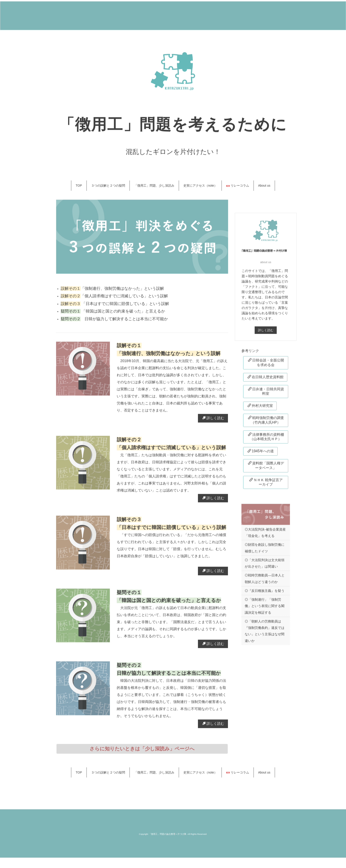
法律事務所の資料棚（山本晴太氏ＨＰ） (266, 439)
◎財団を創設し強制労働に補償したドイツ (265, 551)
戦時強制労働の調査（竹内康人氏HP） (266, 423)
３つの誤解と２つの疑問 (108, 188)
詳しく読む (213, 421)
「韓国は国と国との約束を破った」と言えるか (125, 314)
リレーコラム (238, 188)
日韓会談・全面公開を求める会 (266, 365)
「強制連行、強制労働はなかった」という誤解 (124, 291)
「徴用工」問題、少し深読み (154, 188)
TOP (79, 188)
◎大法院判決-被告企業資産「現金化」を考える (265, 535)
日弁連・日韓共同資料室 (266, 394)
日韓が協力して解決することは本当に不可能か (124, 322)
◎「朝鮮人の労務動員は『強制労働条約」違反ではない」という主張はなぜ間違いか (265, 634)
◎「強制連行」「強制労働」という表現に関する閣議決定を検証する (265, 609)
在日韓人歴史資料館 (266, 380)
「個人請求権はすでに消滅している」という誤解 (124, 299)
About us (264, 188)
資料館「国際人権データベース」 (266, 468)
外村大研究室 (260, 408)
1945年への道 (261, 454)
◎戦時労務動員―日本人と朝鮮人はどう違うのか (265, 581)
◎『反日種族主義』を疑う (265, 593)
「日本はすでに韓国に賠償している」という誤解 (125, 306)
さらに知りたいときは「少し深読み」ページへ (142, 751)
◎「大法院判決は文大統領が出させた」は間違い (265, 566)
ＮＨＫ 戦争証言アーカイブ (266, 485)
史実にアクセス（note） (200, 188)
